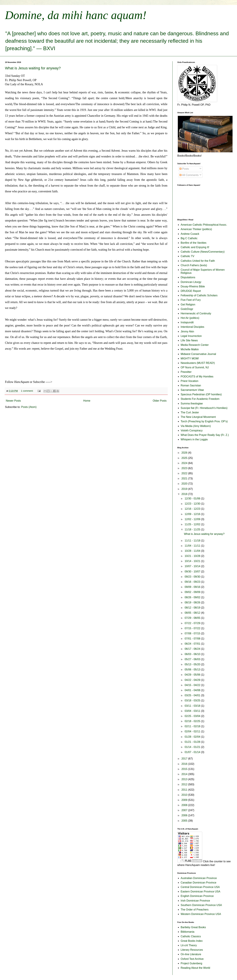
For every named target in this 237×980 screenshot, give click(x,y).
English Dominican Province (197, 896)
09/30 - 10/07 (193, 572)
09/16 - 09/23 (193, 582)
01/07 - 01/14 (193, 752)
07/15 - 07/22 (193, 628)
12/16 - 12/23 (193, 509)
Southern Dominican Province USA (201, 905)
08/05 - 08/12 (193, 613)
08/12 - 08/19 (193, 608)
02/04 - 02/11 (193, 731)
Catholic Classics (191, 936)
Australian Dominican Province (199, 878)
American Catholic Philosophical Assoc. (204, 225)
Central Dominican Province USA (200, 887)
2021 (185, 478)
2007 (185, 810)
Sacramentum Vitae (192, 390)
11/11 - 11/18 (193, 541)
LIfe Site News (189, 340)
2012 (185, 784)
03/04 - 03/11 (193, 711)
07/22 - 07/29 (193, 623)
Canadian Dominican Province (198, 883)
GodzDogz (187, 309)
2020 (185, 484)
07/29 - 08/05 (193, 618)
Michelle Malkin (190, 349)
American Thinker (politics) (196, 229)
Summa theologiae (192, 404)
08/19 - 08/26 (193, 602)
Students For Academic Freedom (200, 399)
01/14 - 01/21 (193, 747)
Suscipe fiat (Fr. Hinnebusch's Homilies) (204, 408)
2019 (185, 489)
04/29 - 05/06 (193, 675)
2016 (185, 764)
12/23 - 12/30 (193, 504)
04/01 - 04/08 (193, 690)
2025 (185, 458)
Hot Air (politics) (190, 318)
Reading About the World (195, 968)
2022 (185, 473)
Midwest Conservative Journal (198, 354)
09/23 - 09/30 (193, 577)
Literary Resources (192, 950)
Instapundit (187, 322)
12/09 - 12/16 (193, 514)
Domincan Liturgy (191, 282)
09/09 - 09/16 (193, 587)
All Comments (189, 175)
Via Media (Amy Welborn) (196, 426)
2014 (185, 774)
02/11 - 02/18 (193, 726)
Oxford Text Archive (192, 959)
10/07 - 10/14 (193, 566)
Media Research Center (195, 345)
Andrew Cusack (190, 234)
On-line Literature (191, 954)
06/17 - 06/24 (193, 649)
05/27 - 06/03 (193, 659)
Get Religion (188, 305)
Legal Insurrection (191, 336)
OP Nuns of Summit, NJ (195, 367)
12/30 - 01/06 (193, 499)
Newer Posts (13, 401)
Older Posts (160, 401)
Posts (184, 169)
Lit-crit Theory (189, 945)
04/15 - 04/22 (193, 685)
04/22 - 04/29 (193, 680)
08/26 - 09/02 (193, 597)
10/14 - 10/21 (193, 561)
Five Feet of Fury (191, 300)
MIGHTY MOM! (190, 358)
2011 (185, 790)
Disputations (188, 277)
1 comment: (27, 391)
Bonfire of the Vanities (193, 243)
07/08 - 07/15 (193, 633)
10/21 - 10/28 (193, 556)
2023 (185, 468)
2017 (185, 759)
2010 (185, 795)
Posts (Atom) (29, 407)
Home (87, 401)
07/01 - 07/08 (193, 639)
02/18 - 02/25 (193, 721)
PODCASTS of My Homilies (197, 377)
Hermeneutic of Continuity (196, 313)
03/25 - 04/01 (193, 695)
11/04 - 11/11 (193, 546)
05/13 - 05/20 (193, 664)
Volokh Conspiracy (192, 430)
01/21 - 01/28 (193, 742)
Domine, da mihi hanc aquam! (76, 15)
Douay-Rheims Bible (193, 286)
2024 (185, 463)
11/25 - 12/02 (193, 524)
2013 (185, 779)
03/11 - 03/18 (193, 706)
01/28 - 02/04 (193, 737)
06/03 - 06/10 (193, 654)
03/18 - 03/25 (193, 700)
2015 (185, 769)
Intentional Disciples (192, 327)
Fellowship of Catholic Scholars (199, 295)
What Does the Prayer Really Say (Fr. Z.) (205, 435)
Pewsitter (186, 372)
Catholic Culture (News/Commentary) (203, 252)
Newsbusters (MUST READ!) (198, 363)
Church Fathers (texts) (194, 265)
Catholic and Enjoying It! (195, 247)
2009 (185, 800)
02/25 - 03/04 (193, 716)
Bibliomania (188, 932)
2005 (185, 821)
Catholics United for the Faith (198, 261)
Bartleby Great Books (193, 927)
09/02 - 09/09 (193, 592)
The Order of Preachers (195, 910)
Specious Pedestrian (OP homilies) (201, 394)
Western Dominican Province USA (201, 914)
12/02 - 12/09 (193, 519)
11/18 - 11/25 (193, 529)
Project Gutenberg (191, 963)
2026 (185, 453)
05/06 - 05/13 (193, 670)
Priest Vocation (190, 381)
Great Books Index (192, 941)
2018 (185, 494)
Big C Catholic (189, 238)
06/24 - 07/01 (193, 644)
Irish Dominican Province (195, 901)
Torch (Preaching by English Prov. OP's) (204, 421)
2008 (185, 805)
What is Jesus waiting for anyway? (33, 68)
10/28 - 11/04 (193, 551)
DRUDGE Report (191, 291)
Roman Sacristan (191, 385)
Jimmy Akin (187, 331)
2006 (185, 815)
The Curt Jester (190, 412)
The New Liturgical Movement (198, 417)
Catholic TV (187, 256)
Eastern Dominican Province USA (200, 892)
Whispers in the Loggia (194, 439)
